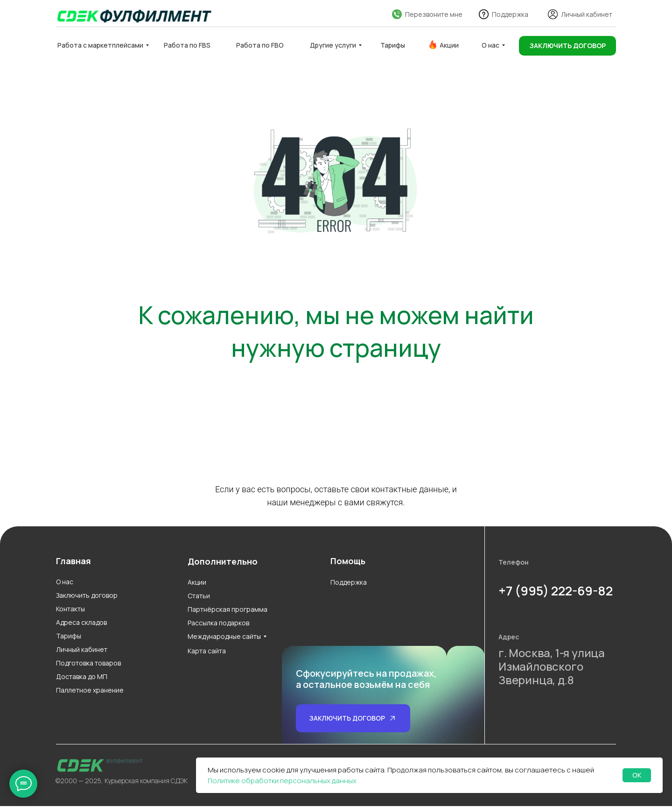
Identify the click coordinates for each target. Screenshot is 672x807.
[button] (567, 46)
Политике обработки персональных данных (282, 781)
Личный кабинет (587, 14)
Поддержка (510, 14)
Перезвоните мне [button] (434, 14)
